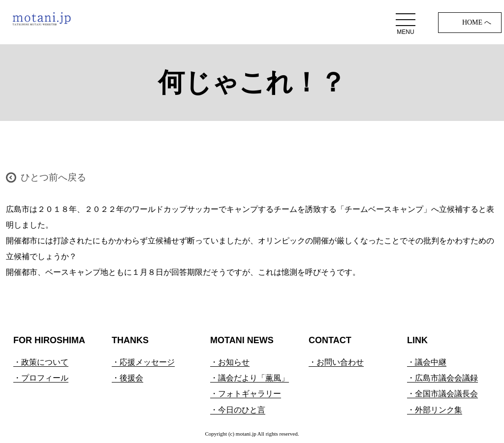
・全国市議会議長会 (442, 394)
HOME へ (477, 22)
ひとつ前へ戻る (53, 177)
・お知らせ (230, 362)
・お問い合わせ (336, 362)
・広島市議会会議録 (442, 378)
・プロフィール (41, 378)
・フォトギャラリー (246, 394)
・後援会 (127, 378)
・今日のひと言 (238, 410)
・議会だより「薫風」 (250, 378)
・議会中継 (427, 362)
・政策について (41, 362)
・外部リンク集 (435, 410)
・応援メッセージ (143, 362)
